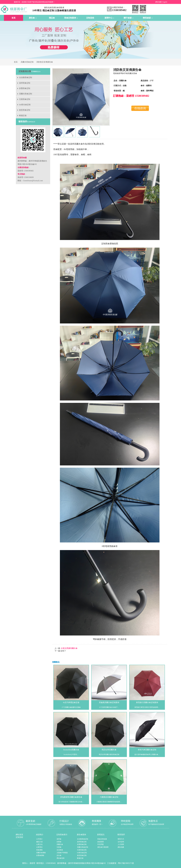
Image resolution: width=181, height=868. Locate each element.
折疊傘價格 (40, 855)
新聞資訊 (101, 835)
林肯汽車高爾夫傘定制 (147, 750)
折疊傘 (59, 842)
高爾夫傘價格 (41, 853)
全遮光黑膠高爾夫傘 (69, 648)
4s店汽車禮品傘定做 (71, 702)
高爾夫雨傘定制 (27, 62)
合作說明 (121, 842)
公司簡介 (39, 839)
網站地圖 (158, 2)
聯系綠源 (148, 18)
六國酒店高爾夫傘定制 (109, 797)
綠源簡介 (40, 835)
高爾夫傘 (60, 844)
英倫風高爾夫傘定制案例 (109, 702)
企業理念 (39, 847)
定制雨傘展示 (62, 835)
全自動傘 (60, 850)
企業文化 (39, 844)
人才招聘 (121, 844)
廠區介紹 (39, 842)
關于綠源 (129, 18)
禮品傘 (52, 18)
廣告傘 (33, 18)
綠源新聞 (101, 842)
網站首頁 (19, 835)
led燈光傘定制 (25, 105)
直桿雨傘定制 (25, 83)
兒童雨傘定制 (25, 99)
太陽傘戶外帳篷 (62, 853)
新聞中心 (109, 18)
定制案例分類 (25, 71)
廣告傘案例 (81, 835)
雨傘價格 (39, 850)
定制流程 (90, 18)
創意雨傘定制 (25, 110)
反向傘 (59, 855)
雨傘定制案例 (71, 18)
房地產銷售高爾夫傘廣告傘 (71, 797)
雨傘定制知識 (102, 839)
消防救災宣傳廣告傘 (45, 62)
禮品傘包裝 (61, 858)
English (165, 2)
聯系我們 (121, 835)
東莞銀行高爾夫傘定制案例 (147, 702)
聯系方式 (121, 839)
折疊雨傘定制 (25, 88)
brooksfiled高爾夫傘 (71, 750)
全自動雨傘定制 (26, 77)
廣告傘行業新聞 (103, 847)
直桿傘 (59, 839)
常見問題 (101, 844)
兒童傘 (59, 847)
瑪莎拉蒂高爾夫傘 (109, 750)
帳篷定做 (23, 116)
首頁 (13, 18)
